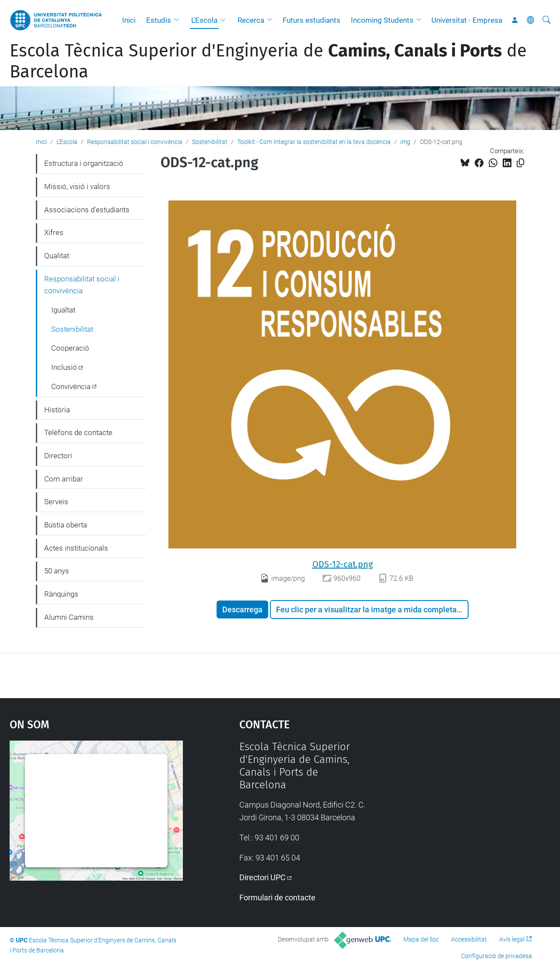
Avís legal (512, 939)
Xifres (54, 232)
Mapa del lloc (421, 939)
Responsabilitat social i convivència (135, 142)
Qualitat (57, 256)
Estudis (159, 20)
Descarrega (242, 609)
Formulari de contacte (277, 898)
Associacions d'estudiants (87, 210)
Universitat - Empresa (467, 20)
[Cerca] (546, 20)
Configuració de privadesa (497, 956)
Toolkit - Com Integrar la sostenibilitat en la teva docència (314, 142)
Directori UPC (262, 877)
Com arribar (64, 479)
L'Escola (204, 20)
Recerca (251, 20)
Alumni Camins (69, 617)
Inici (129, 20)
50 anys (57, 571)
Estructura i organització (84, 163)
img (405, 142)
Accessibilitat (469, 939)
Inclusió (64, 367)
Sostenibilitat (210, 142)
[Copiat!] (520, 163)
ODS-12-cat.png (343, 564)
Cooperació (70, 348)
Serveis (56, 502)
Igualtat (63, 310)
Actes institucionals (76, 548)
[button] (178, 20)
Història (57, 410)
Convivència (71, 386)
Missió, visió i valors (77, 186)
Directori (58, 456)
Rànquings (61, 594)
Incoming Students (382, 20)
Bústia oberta (66, 525)
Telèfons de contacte (78, 432)
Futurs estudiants (311, 20)
